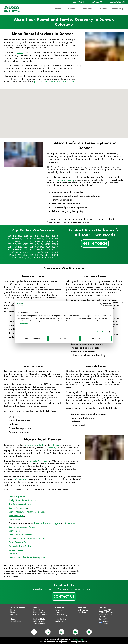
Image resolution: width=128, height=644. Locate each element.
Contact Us (64, 596)
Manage (64, 339)
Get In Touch (95, 243)
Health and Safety (39, 619)
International (81, 612)
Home (13, 610)
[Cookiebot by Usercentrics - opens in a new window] (102, 304)
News (13, 612)
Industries (73, 9)
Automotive (59, 610)
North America (82, 610)
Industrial (58, 617)
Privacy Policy (25, 323)
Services (58, 9)
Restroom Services (39, 624)
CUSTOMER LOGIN (117, 2)
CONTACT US (97, 2)
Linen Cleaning (38, 617)
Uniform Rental (38, 610)
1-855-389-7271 (78, 2)
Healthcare (59, 621)
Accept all (96, 339)
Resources (14, 614)
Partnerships (118, 9)
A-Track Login (16, 621)
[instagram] (62, 632)
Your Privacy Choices (107, 622)
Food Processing (61, 614)
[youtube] (89, 632)
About (13, 617)
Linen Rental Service (40, 614)
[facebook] (34, 632)
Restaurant (59, 612)
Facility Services (38, 621)
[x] (48, 632)
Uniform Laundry (39, 612)
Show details (102, 332)
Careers (13, 619)
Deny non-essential (32, 339)
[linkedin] (75, 632)
